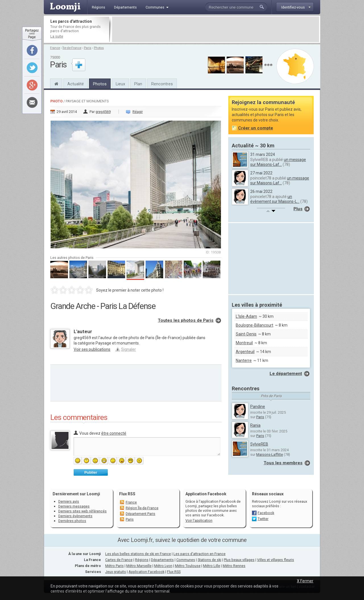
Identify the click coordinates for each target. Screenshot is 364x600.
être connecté (114, 433)
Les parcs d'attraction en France (199, 554)
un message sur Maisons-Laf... (278, 162)
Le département (286, 374)
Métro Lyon (163, 566)
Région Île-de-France (142, 508)
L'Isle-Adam (246, 316)
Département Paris (140, 514)
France (55, 48)
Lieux (120, 84)
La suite (57, 36)
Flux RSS (127, 494)
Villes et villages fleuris (276, 560)
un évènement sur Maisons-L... (275, 199)
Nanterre (244, 360)
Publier (91, 472)
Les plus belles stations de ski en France (138, 554)
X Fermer (305, 581)
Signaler (129, 349)
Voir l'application (199, 520)
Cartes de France (119, 560)
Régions (142, 560)
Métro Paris (114, 566)
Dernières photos (72, 521)
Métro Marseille (139, 566)
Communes (186, 560)
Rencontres (162, 84)
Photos (99, 48)
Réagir (138, 112)
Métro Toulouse (188, 566)
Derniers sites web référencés (82, 511)
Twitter (263, 519)
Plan (138, 84)
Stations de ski (209, 560)
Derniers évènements (75, 516)
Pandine (258, 407)
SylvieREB (259, 444)
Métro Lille (212, 566)
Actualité (76, 84)
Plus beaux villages (239, 560)
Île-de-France (72, 48)
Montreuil (244, 343)
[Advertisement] (216, 29)
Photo (56, 101)
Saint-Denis (246, 334)
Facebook (266, 513)
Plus (298, 209)
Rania (255, 425)
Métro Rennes (234, 566)
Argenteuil (245, 352)
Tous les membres (283, 463)
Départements (162, 560)
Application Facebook (146, 572)
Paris (88, 48)
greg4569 (103, 112)
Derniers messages (74, 506)
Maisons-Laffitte (270, 454)
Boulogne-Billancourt (255, 325)
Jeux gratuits (116, 572)
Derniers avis (69, 501)
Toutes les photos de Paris (186, 320)
